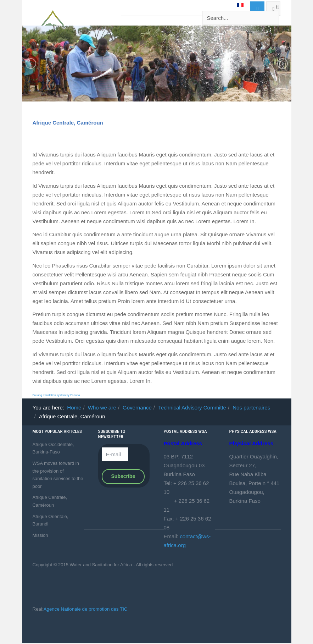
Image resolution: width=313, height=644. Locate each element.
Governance (137, 408)
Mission (40, 535)
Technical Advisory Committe (192, 408)
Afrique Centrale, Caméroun (68, 123)
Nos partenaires (251, 408)
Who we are (102, 408)
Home (74, 408)
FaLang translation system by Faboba (56, 395)
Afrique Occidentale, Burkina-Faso (53, 448)
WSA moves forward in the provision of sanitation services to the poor (58, 475)
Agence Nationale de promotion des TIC (86, 609)
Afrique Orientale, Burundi (51, 520)
